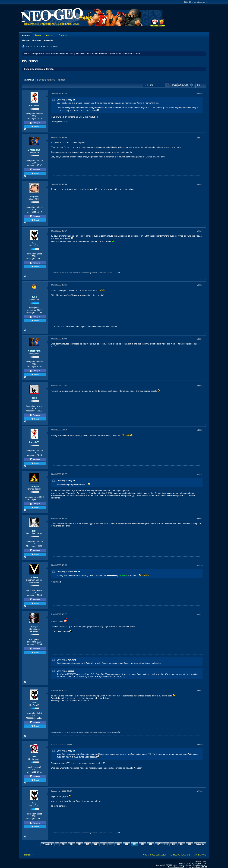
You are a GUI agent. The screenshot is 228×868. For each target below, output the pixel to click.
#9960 (200, 791)
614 (79, 844)
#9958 (200, 691)
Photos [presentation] (62, 80)
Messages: (32, 118)
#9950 (200, 285)
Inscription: (30, 114)
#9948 (200, 185)
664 (135, 844)
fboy (34, 243)
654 (87, 844)
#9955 (200, 519)
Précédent (47, 844)
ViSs (34, 757)
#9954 (200, 474)
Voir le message (74, 100)
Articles (50, 35)
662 (119, 844)
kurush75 (34, 106)
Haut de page (199, 855)
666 (150, 844)
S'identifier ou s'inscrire (195, 2)
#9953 (200, 430)
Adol (34, 297)
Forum (30, 46)
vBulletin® (193, 863)
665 (142, 844)
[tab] (29, 80)
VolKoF (34, 577)
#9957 (200, 614)
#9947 (200, 138)
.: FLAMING (54, 46)
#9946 (200, 94)
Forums (26, 35)
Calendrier (49, 40)
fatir (34, 531)
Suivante (200, 844)
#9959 (200, 745)
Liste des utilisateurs (32, 40)
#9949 (200, 231)
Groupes (63, 35)
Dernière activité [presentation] (46, 80)
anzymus (34, 197)
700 (190, 844)
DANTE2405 (34, 150)
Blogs (38, 35)
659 (95, 844)
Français (29, 855)
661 (111, 844)
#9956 (200, 565)
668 (166, 844)
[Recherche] (156, 85)
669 (174, 844)
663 (127, 844)
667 (158, 844)
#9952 (200, 386)
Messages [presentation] (29, 80)
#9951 (200, 339)
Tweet (35, 127)
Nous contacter (158, 855)
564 (72, 844)
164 (64, 844)
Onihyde (34, 486)
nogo (34, 398)
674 (182, 844)
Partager (35, 123)
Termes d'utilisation (180, 855)
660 (103, 844)
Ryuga (34, 627)
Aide (145, 855)
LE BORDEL (41, 46)
